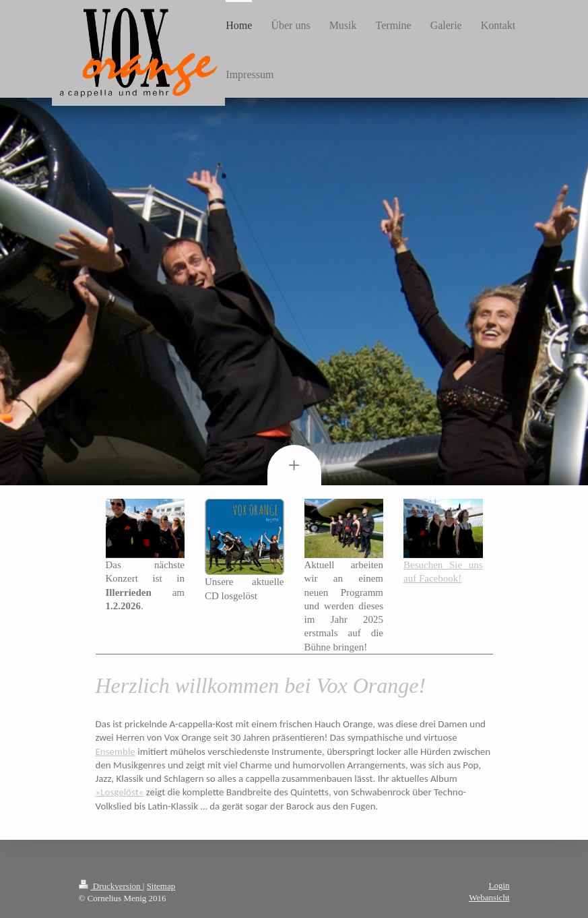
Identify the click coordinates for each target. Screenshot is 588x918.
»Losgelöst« (120, 792)
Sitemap (161, 886)
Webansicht (489, 897)
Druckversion (111, 886)
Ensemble (116, 752)
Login (499, 885)
